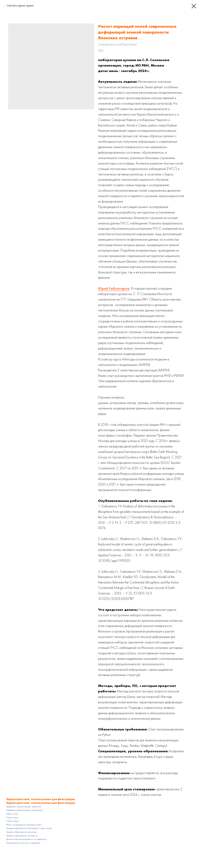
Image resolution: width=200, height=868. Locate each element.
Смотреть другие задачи (20, 6)
